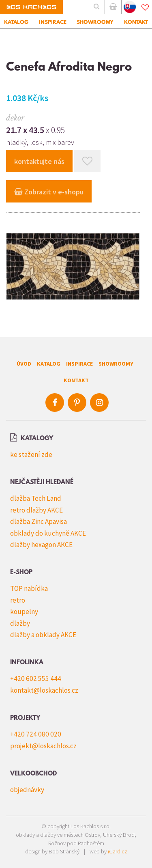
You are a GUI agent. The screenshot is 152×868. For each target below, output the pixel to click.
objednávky (27, 790)
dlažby (20, 623)
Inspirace (79, 364)
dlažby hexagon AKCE (41, 545)
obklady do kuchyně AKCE (48, 533)
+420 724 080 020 (36, 734)
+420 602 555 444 (36, 678)
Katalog (49, 364)
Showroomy (116, 364)
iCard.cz (118, 851)
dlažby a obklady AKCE (43, 635)
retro (18, 600)
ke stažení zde (31, 454)
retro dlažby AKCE (36, 510)
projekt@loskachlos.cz (43, 746)
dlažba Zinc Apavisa (39, 521)
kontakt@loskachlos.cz (44, 690)
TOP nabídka (29, 588)
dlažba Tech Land (36, 498)
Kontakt (76, 380)
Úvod (24, 364)
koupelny (24, 612)
